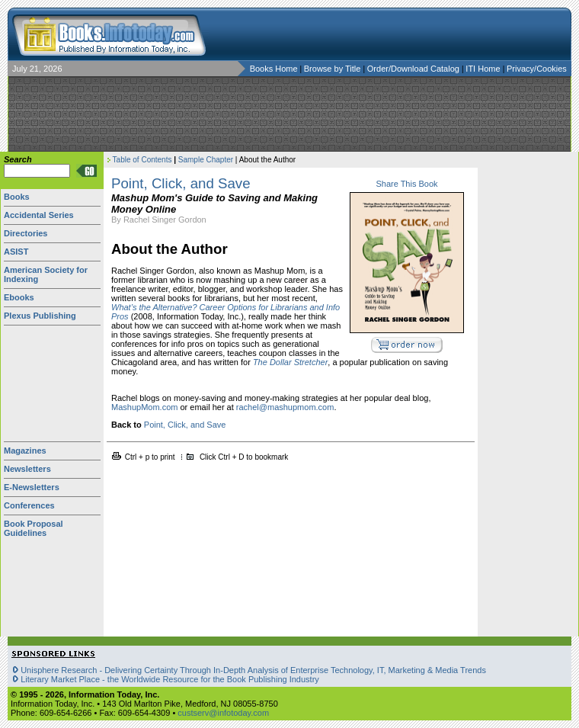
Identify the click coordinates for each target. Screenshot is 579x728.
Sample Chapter (206, 160)
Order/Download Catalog (414, 69)
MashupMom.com (144, 407)
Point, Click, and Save (185, 425)
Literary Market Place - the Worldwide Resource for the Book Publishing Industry (170, 679)
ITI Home (484, 69)
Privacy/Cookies (537, 69)
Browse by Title (334, 69)
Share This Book (406, 184)
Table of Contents (142, 160)
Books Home (274, 69)
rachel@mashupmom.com (285, 407)
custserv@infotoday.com (223, 713)
